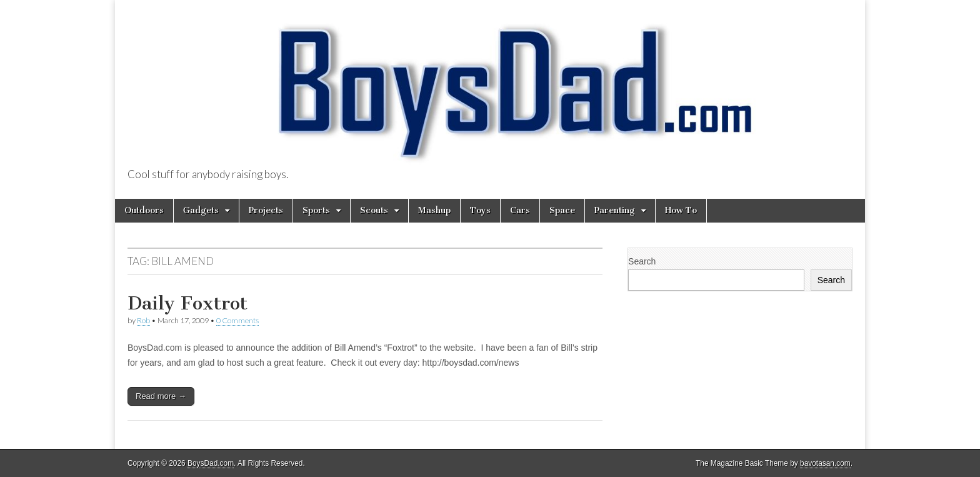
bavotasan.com (825, 463)
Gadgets (201, 210)
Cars (520, 210)
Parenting (615, 210)
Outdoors (144, 210)
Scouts (374, 210)
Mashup (434, 210)
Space (562, 210)
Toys (480, 210)
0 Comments (237, 320)
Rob (143, 320)
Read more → (161, 396)
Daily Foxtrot (187, 303)
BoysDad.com (211, 463)
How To (681, 210)
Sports (316, 210)
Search (642, 261)
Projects (266, 210)
